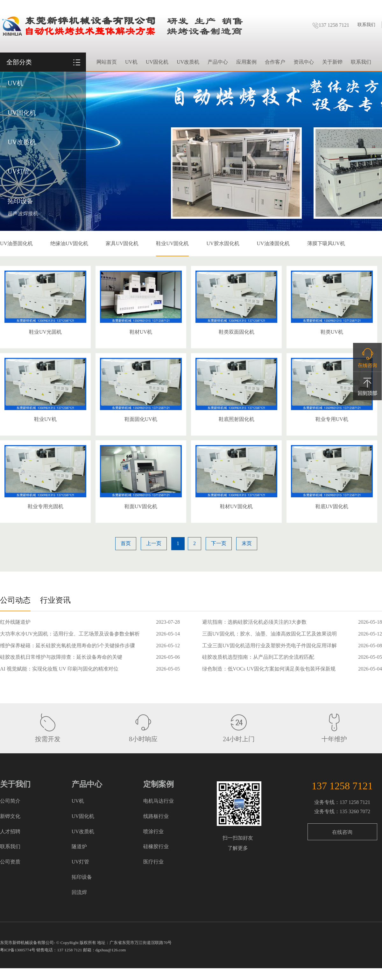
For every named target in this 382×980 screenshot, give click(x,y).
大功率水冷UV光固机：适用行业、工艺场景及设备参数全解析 (70, 634)
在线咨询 (342, 832)
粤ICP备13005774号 (18, 950)
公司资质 (10, 862)
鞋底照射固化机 (237, 419)
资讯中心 (304, 62)
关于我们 (15, 784)
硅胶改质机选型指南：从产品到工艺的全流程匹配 (258, 657)
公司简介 (10, 801)
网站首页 (107, 62)
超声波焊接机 (23, 213)
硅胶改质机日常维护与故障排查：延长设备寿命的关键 (61, 657)
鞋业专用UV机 (332, 419)
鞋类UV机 (332, 332)
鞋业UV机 (45, 419)
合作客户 (275, 62)
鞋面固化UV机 (141, 419)
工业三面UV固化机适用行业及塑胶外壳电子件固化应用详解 (269, 646)
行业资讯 (55, 600)
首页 (126, 543)
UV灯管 (19, 171)
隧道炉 (79, 846)
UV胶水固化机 (223, 243)
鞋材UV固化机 (236, 506)
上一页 (154, 543)
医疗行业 (153, 862)
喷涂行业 (153, 831)
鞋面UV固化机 (141, 506)
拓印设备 (20, 201)
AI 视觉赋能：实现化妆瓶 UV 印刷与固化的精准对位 (59, 669)
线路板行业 (156, 816)
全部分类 (19, 62)
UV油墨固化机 (16, 243)
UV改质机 (22, 142)
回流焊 (79, 892)
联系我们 (366, 25)
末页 (247, 543)
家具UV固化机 (122, 243)
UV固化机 (22, 113)
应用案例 (246, 62)
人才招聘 (10, 831)
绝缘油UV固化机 (69, 243)
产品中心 (218, 62)
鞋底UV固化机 (332, 506)
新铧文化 (10, 816)
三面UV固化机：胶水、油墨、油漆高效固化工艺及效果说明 (269, 634)
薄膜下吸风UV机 (326, 243)
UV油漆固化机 (273, 243)
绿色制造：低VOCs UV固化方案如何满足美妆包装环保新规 (269, 669)
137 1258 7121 (331, 25)
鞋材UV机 (141, 332)
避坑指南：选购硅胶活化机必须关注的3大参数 (254, 622)
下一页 (219, 543)
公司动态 (15, 600)
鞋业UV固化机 (172, 243)
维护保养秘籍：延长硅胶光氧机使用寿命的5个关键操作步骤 (67, 646)
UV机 (15, 83)
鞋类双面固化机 (237, 332)
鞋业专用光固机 (46, 506)
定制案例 (159, 784)
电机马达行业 (159, 801)
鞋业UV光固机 (45, 332)
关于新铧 (332, 62)
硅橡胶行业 (156, 846)
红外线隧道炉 (15, 622)
